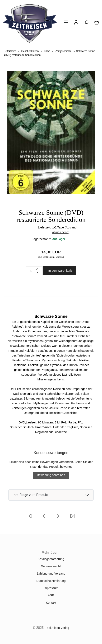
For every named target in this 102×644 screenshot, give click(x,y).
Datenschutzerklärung (51, 581)
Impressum (51, 588)
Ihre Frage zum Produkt (30, 495)
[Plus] (37, 269)
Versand (60, 257)
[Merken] (89, 189)
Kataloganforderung (51, 559)
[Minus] (37, 272)
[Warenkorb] (96, 24)
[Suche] (85, 24)
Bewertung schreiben (51, 475)
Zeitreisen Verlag (58, 628)
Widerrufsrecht (51, 566)
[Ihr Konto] (75, 24)
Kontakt (51, 603)
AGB (51, 595)
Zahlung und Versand (51, 574)
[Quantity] (31, 271)
